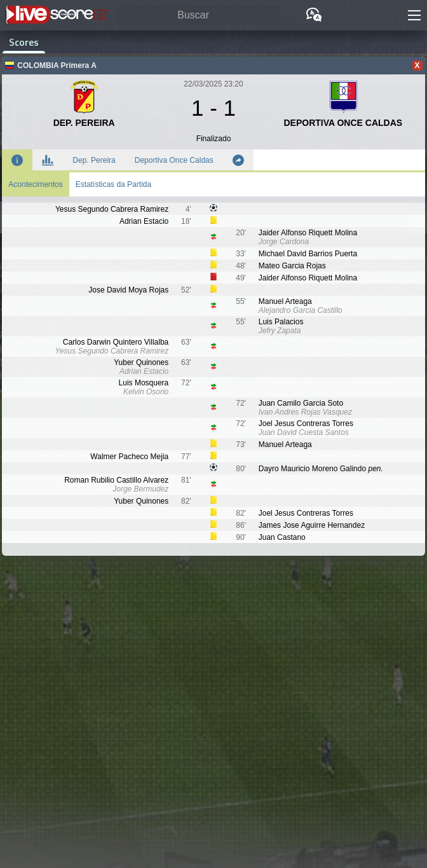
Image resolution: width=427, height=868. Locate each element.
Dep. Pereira (94, 160)
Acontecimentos (35, 184)
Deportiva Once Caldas (174, 160)
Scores (24, 42)
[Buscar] (198, 16)
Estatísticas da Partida (113, 184)
